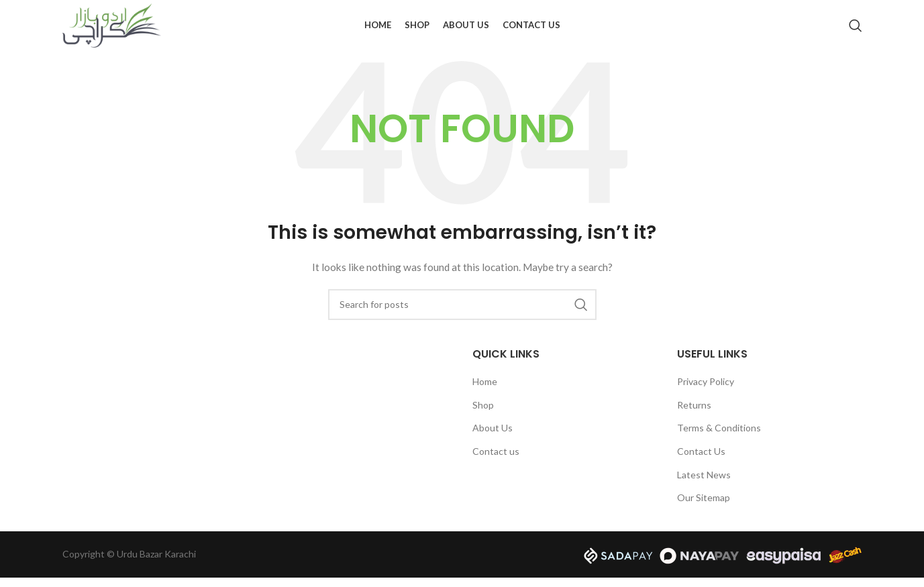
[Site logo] (113, 29)
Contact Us (701, 461)
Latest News (704, 484)
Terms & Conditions (719, 438)
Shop (483, 414)
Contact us (496, 461)
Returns (694, 414)
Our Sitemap (704, 508)
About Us (493, 438)
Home (485, 391)
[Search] (856, 30)
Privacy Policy (706, 391)
